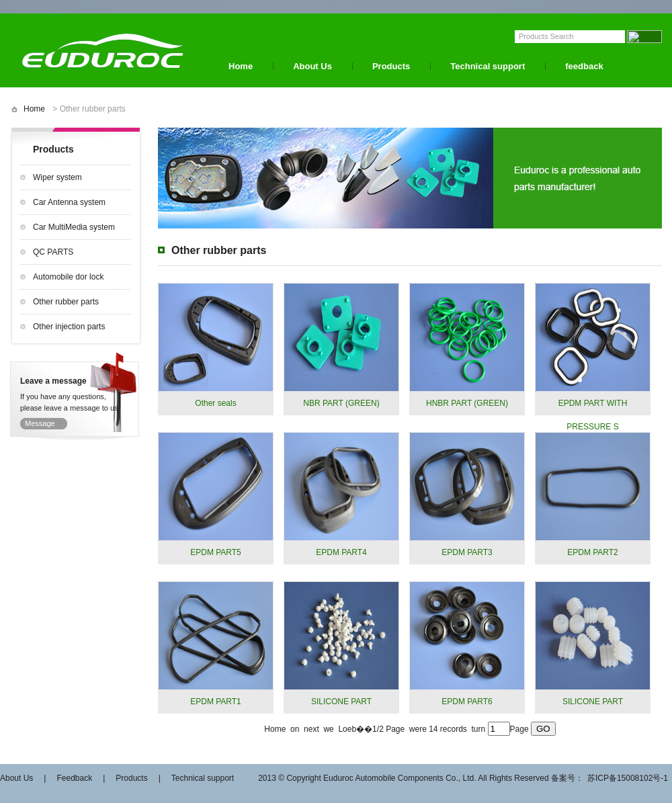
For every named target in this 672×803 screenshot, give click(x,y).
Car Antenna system (69, 202)
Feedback (74, 778)
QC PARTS (53, 252)
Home (241, 66)
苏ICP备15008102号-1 (628, 778)
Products (391, 66)
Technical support (488, 66)
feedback (584, 66)
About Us (312, 66)
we (330, 729)
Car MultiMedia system (74, 227)
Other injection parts (69, 327)
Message (40, 423)
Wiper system (57, 177)
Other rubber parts (66, 302)
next (312, 729)
